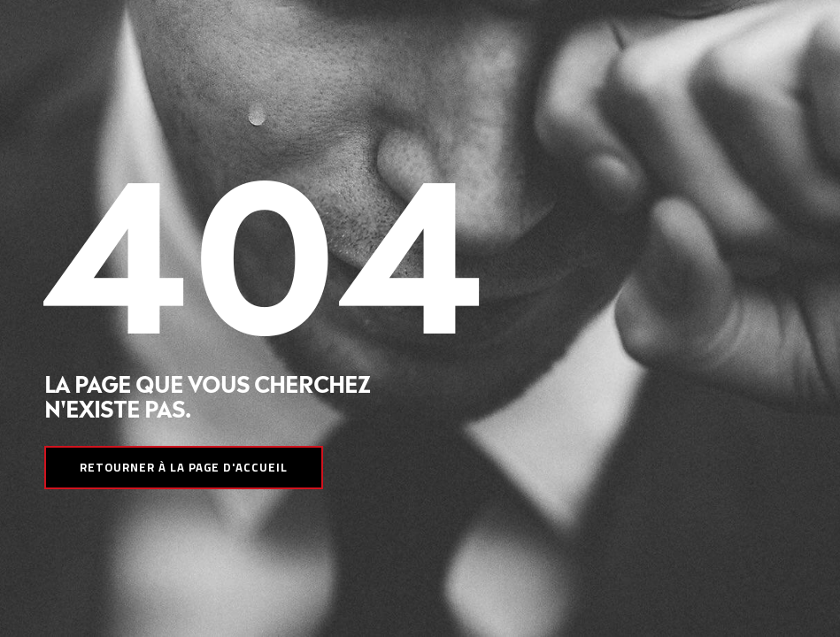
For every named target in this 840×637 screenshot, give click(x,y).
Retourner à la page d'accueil (184, 467)
